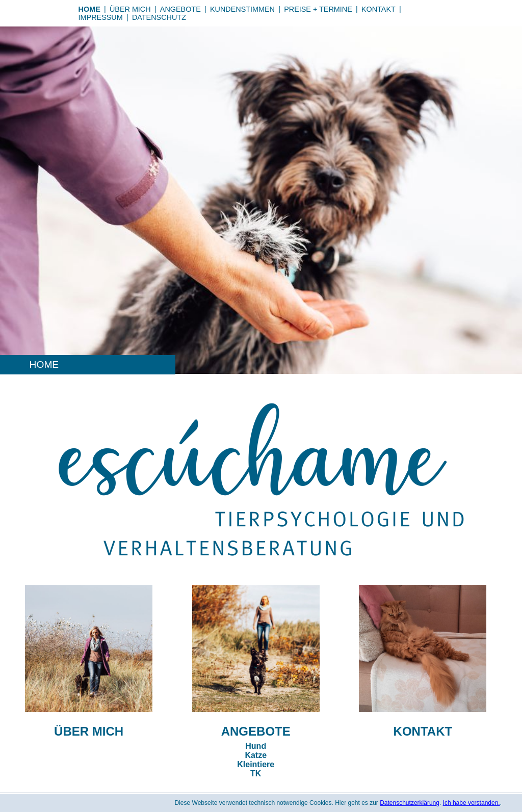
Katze (256, 755)
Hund (256, 746)
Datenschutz (159, 17)
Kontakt (379, 9)
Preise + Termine (318, 9)
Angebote (180, 9)
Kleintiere (256, 764)
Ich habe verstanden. (472, 803)
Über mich (130, 9)
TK (256, 774)
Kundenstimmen (242, 9)
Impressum (101, 17)
